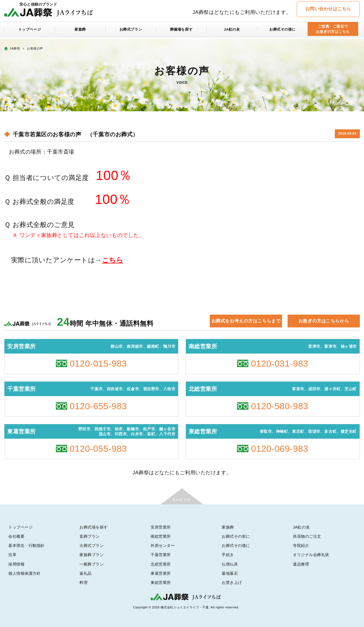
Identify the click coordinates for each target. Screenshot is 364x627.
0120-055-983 (98, 449)
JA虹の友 (232, 31)
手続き (228, 555)
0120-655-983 (98, 406)
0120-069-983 (280, 449)
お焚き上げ (232, 582)
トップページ (30, 31)
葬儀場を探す (181, 31)
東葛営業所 (161, 573)
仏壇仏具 (230, 564)
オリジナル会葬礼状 (311, 555)
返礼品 (86, 573)
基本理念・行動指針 (27, 545)
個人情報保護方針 (24, 573)
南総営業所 (161, 536)
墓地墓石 (230, 573)
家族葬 (80, 31)
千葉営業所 (161, 555)
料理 (83, 582)
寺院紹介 (301, 545)
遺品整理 (301, 564)
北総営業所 (161, 564)
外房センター (163, 545)
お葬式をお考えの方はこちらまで (246, 321)
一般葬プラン (92, 564)
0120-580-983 (280, 406)
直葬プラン (90, 536)
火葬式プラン (92, 545)
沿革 (12, 555)
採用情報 (16, 564)
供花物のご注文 (307, 536)
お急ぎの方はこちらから (324, 321)
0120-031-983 (280, 364)
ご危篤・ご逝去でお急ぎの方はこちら (333, 31)
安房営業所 (161, 527)
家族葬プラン (92, 555)
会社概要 (16, 536)
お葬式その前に (236, 536)
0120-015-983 (98, 364)
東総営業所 (161, 582)
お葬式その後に (283, 31)
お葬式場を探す (94, 527)
